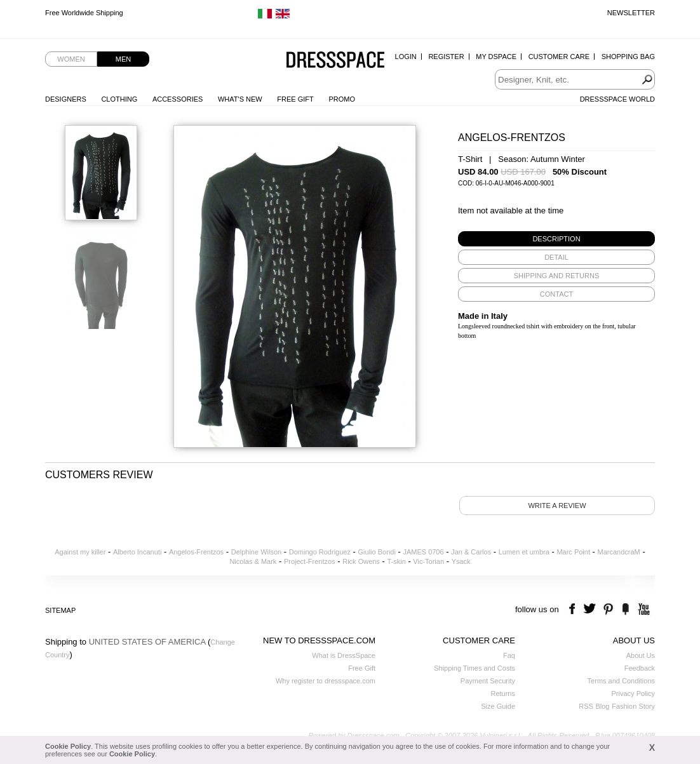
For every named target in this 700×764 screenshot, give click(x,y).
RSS (586, 706)
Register (446, 57)
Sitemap (60, 610)
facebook (574, 609)
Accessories (178, 99)
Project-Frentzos (310, 561)
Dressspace (335, 61)
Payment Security (488, 681)
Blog (602, 706)
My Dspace (496, 57)
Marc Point (573, 552)
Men (123, 59)
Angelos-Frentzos (196, 552)
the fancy (625, 609)
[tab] (556, 239)
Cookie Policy (68, 746)
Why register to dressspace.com (326, 681)
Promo (342, 99)
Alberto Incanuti (137, 552)
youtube (643, 609)
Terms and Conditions (621, 681)
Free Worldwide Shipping (84, 13)
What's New (240, 99)
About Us (641, 655)
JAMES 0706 (423, 552)
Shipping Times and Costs (475, 668)
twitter (591, 609)
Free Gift (295, 99)
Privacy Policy (633, 694)
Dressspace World (617, 99)
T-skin (396, 561)
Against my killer (80, 552)
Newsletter (631, 13)
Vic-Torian (428, 561)
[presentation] (556, 239)
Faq (509, 655)
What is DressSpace (344, 655)
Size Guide (498, 706)
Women (71, 59)
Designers (66, 99)
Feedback (640, 668)
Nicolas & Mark (253, 561)
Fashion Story (633, 706)
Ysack (461, 561)
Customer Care (559, 57)
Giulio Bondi (377, 552)
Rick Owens (361, 561)
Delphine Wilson (256, 552)
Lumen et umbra (524, 552)
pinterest (608, 609)
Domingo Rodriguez (320, 552)
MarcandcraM (619, 552)
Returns (503, 694)
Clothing (119, 99)
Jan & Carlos (471, 552)
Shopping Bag (628, 57)
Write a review (557, 506)
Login (406, 57)
